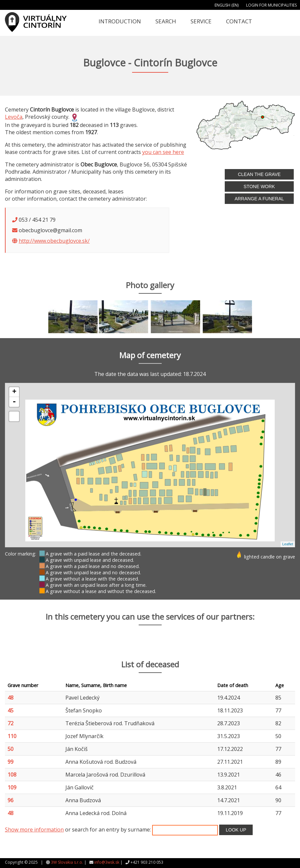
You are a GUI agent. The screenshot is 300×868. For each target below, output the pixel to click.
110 (12, 736)
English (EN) (227, 5)
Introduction (120, 21)
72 (11, 723)
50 (11, 749)
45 (11, 710)
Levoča (14, 117)
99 (11, 762)
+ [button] (14, 392)
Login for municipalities (271, 5)
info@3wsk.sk (107, 862)
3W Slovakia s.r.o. (67, 862)
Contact (239, 21)
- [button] (14, 402)
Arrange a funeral (259, 199)
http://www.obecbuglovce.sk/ (54, 241)
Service (201, 21)
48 (11, 698)
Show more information (34, 830)
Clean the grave (259, 174)
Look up (236, 830)
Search (166, 21)
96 (11, 800)
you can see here (163, 152)
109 (12, 787)
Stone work (259, 186)
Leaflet (288, 544)
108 (12, 775)
